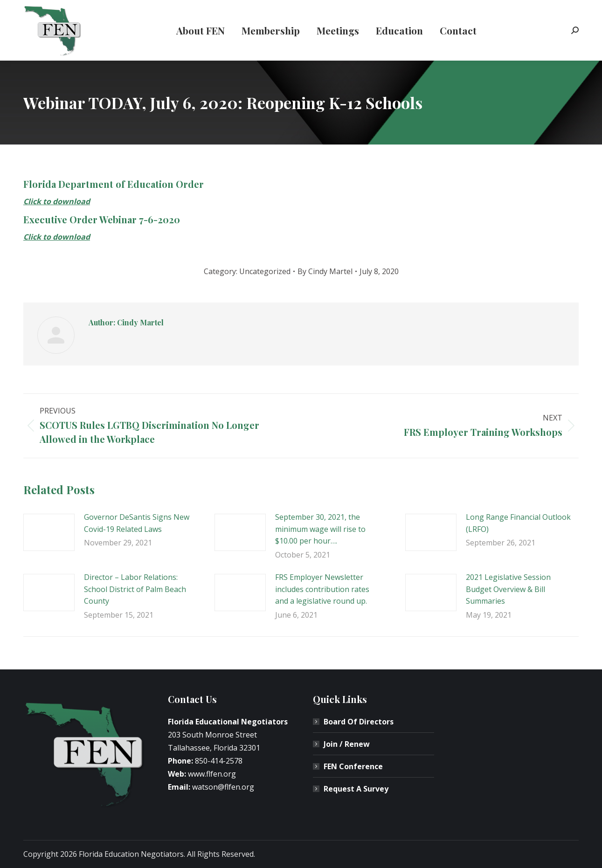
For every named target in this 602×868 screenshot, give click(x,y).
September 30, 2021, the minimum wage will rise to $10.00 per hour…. (320, 529)
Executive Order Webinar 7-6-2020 (102, 219)
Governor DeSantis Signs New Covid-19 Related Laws (137, 523)
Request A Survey (356, 789)
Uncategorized (265, 271)
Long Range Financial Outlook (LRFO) (518, 523)
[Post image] (49, 532)
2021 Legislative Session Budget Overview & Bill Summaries (508, 589)
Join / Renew (347, 744)
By (325, 271)
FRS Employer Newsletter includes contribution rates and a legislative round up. (322, 589)
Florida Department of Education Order (114, 184)
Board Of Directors (359, 722)
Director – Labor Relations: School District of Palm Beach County (135, 589)
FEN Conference (353, 766)
